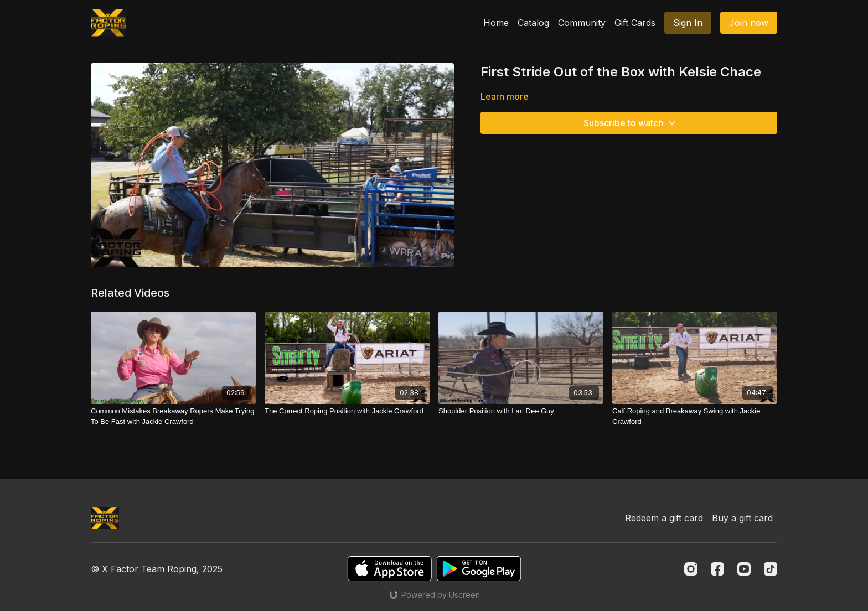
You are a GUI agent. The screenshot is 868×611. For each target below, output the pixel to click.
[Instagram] (691, 569)
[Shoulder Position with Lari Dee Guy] (521, 411)
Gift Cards (635, 23)
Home (496, 23)
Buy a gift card (742, 518)
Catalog (533, 23)
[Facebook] (717, 569)
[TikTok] (771, 569)
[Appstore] (389, 569)
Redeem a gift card (664, 518)
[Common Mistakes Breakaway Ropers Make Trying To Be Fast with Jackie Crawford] (173, 416)
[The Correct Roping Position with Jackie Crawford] (347, 411)
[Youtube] (744, 569)
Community (582, 23)
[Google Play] (479, 569)
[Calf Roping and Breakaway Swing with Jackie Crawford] (695, 416)
